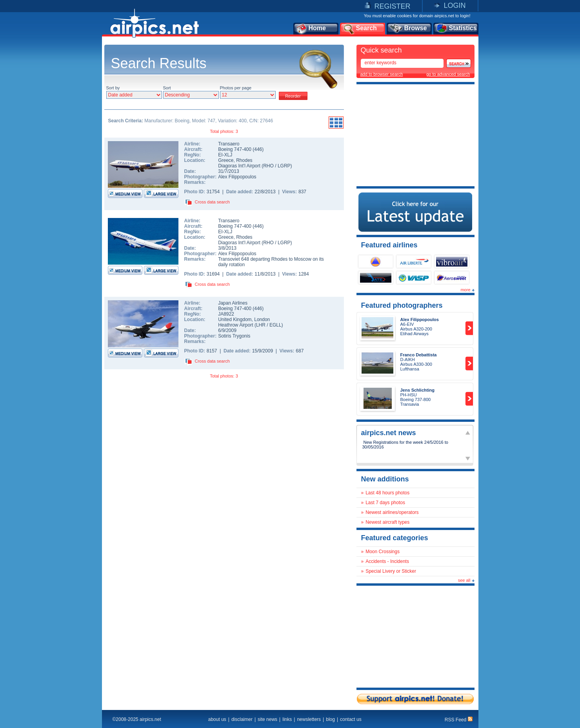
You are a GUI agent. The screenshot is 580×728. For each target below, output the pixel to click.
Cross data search (212, 202)
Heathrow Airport (235, 325)
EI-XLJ (225, 155)
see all (464, 580)
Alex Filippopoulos (237, 177)
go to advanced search (448, 74)
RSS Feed (459, 720)
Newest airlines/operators (392, 512)
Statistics (456, 29)
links (287, 719)
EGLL (275, 325)
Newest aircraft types (387, 522)
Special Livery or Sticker (391, 571)
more (465, 290)
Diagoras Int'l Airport (239, 166)
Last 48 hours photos (387, 493)
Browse (408, 29)
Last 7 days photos (385, 503)
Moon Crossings (383, 552)
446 (258, 149)
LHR (261, 325)
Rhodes (244, 160)
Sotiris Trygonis (234, 336)
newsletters (309, 719)
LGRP (284, 166)
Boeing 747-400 (235, 149)
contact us (351, 719)
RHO (268, 166)
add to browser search (382, 74)
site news (267, 719)
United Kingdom (235, 320)
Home (311, 29)
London (262, 320)
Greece (226, 160)
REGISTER (392, 6)
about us (217, 719)
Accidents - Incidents (387, 561)
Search (360, 29)
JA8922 (226, 314)
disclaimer (242, 719)
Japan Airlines (233, 303)
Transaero (229, 144)
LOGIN (455, 5)
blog (330, 719)
